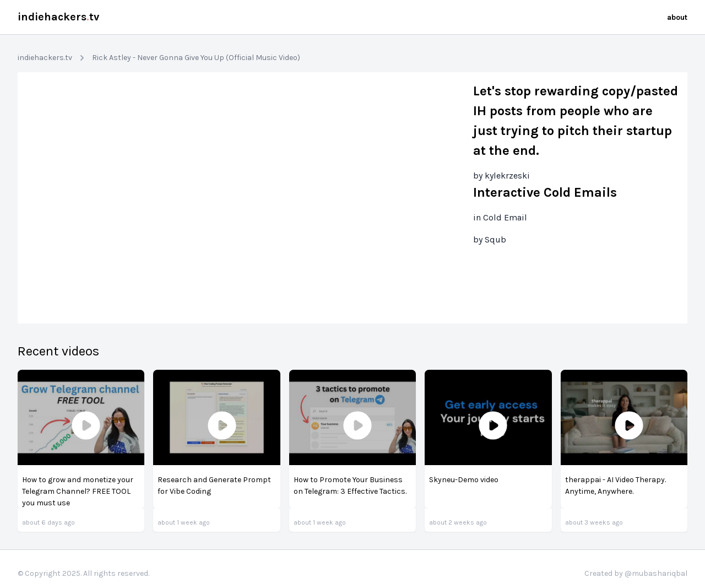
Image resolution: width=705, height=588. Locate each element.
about (677, 17)
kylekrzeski (507, 176)
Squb (495, 239)
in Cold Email (500, 217)
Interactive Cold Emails (545, 192)
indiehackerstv (58, 17)
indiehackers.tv (45, 58)
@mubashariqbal (656, 573)
